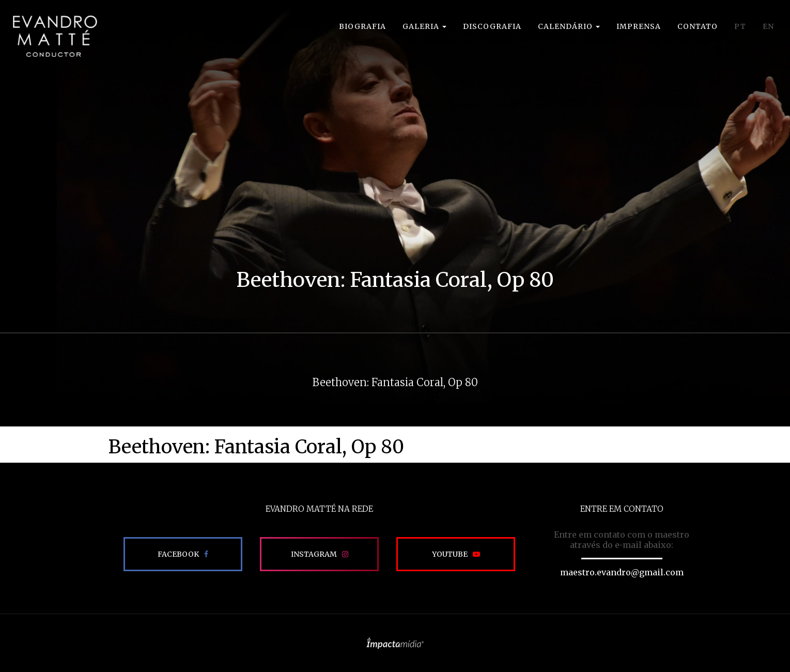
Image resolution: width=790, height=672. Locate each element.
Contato (698, 26)
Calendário (569, 26)
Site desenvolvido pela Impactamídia (395, 643)
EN (768, 26)
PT (740, 26)
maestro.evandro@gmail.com (622, 572)
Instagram (314, 554)
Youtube (450, 554)
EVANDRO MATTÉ (55, 36)
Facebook (178, 554)
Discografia (492, 26)
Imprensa (639, 26)
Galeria (424, 26)
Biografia (362, 26)
